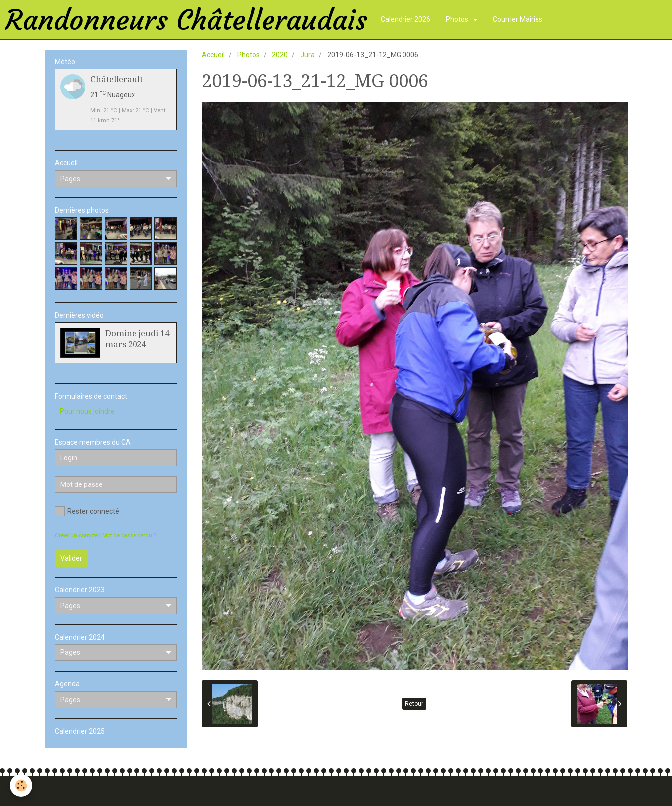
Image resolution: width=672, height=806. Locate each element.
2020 (280, 55)
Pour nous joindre (87, 411)
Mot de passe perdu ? (129, 536)
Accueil (213, 55)
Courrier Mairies (518, 19)
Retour (414, 704)
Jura (308, 55)
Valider (71, 558)
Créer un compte (76, 536)
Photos (458, 19)
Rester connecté (87, 511)
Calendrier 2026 (405, 19)
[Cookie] (21, 785)
